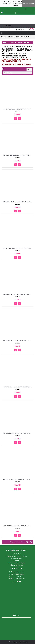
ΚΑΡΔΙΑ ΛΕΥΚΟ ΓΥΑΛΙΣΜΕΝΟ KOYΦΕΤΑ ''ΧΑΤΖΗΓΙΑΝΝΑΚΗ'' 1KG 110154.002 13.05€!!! (18, 155)
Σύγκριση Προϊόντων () (16, 579)
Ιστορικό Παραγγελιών (16, 574)
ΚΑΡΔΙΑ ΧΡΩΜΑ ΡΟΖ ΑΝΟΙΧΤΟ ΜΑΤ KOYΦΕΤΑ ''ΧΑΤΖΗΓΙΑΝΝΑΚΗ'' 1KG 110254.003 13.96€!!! (18, 526)
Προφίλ (16, 561)
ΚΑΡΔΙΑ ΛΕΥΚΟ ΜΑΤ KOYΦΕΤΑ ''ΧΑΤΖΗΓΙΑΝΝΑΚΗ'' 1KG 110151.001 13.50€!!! (18, 202)
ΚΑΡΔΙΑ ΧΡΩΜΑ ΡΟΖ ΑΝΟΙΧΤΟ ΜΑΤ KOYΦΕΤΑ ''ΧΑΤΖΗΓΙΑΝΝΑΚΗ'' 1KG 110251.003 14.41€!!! (18, 480)
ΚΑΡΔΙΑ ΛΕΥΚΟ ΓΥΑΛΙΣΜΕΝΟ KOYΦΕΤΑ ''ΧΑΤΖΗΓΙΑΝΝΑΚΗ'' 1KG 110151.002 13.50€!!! (18, 109)
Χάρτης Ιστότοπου (16, 565)
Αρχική (4, 37)
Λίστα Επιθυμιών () (16, 576)
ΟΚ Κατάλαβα (29, 3)
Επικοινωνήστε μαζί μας (16, 563)
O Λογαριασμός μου (16, 572)
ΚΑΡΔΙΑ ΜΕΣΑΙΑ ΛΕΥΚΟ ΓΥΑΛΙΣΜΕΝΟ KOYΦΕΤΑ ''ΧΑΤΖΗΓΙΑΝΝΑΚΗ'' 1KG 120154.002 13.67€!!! (18, 294)
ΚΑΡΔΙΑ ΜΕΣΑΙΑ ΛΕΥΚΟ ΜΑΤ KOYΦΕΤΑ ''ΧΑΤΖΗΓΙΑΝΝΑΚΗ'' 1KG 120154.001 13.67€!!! (18, 387)
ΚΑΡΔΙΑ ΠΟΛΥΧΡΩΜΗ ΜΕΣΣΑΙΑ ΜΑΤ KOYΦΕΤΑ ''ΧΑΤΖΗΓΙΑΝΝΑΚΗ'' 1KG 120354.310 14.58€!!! (18, 433)
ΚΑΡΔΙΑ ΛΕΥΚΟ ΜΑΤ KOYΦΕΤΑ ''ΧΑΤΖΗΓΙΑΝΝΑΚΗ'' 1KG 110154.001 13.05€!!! (18, 248)
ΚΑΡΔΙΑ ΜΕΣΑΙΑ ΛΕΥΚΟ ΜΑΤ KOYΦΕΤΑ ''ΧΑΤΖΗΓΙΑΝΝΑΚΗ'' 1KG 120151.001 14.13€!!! (18, 341)
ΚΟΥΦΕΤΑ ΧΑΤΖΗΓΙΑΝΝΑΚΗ (19, 37)
